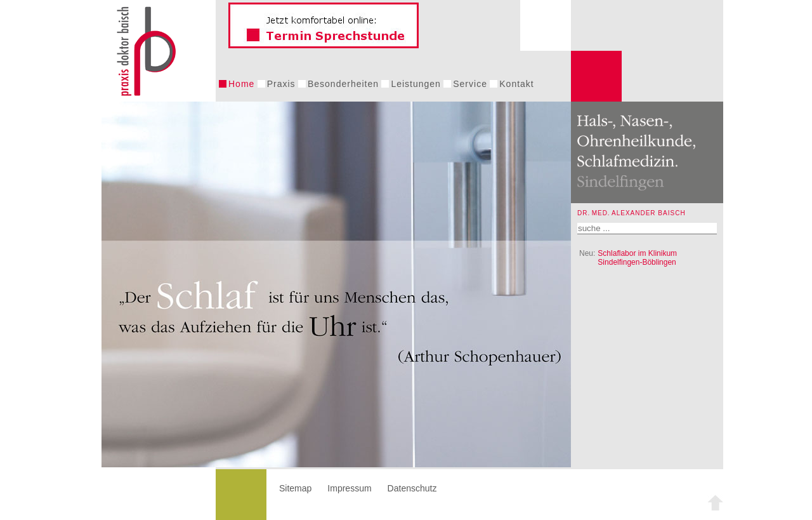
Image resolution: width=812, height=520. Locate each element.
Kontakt (516, 84)
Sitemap (295, 488)
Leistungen (416, 84)
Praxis (281, 84)
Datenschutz (412, 488)
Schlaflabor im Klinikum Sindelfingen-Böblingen (637, 258)
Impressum (349, 488)
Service (470, 84)
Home (241, 84)
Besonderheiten (343, 84)
